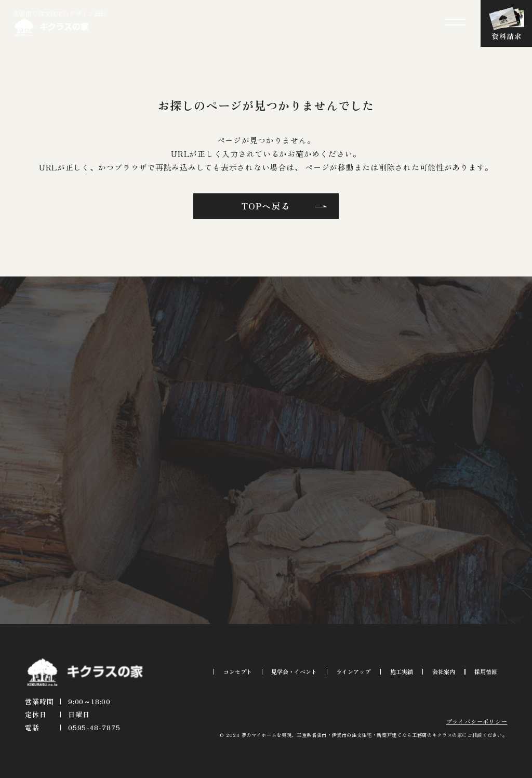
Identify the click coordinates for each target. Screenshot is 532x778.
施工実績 (402, 671)
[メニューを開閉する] (455, 22)
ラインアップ (353, 671)
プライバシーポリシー (477, 721)
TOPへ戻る (266, 206)
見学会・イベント (294, 671)
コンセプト (238, 671)
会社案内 (444, 671)
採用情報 (486, 671)
